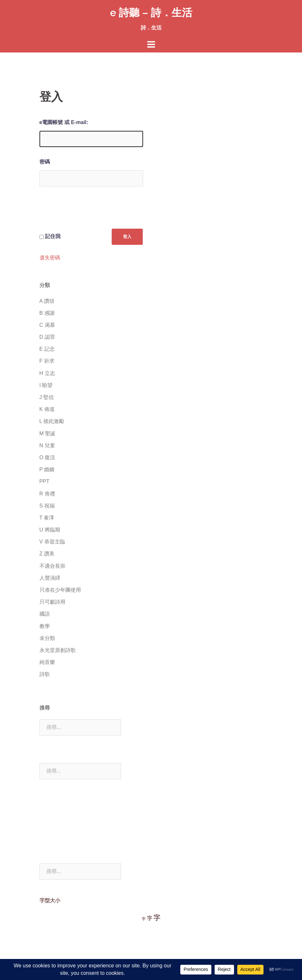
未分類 (47, 638)
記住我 (53, 236)
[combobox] (80, 727)
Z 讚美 (47, 554)
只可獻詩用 (52, 602)
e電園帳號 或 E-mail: (64, 122)
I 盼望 (46, 385)
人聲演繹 (50, 578)
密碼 (45, 162)
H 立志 (47, 373)
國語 (45, 614)
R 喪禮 (47, 494)
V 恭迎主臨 (52, 542)
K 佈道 (47, 409)
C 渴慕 (47, 325)
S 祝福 (47, 506)
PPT (45, 481)
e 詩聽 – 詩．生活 (151, 12)
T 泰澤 (47, 518)
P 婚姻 (47, 469)
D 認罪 (47, 337)
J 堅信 (47, 397)
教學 (45, 626)
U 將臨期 (50, 530)
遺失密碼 (50, 258)
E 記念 (47, 349)
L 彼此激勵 (52, 421)
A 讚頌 (47, 301)
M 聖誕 (48, 433)
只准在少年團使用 (60, 590)
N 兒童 (47, 445)
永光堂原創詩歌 (58, 650)
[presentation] (89, 213)
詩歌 (45, 674)
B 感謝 (47, 313)
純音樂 (47, 662)
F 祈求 (47, 361)
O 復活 (47, 457)
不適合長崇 (52, 566)
